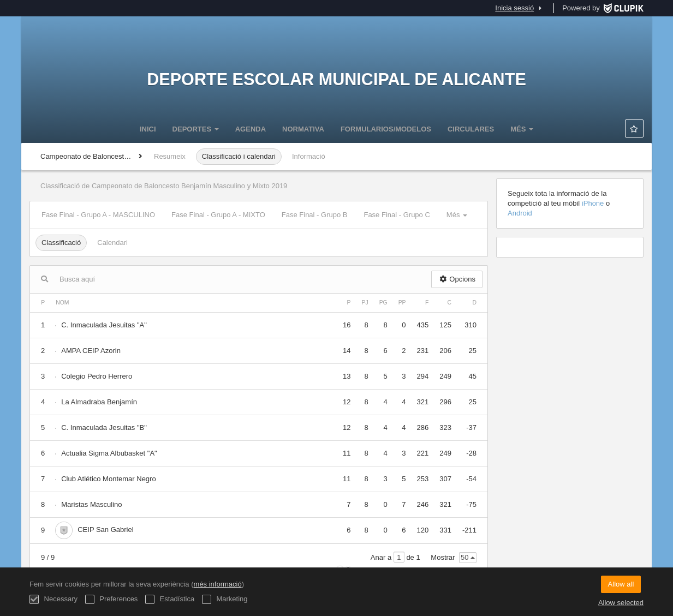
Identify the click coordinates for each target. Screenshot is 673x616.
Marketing (225, 599)
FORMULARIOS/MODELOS (386, 129)
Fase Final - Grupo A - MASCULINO (98, 215)
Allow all (621, 584)
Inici (148, 129)
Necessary (53, 599)
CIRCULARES (471, 129)
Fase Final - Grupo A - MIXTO (218, 215)
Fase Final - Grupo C (397, 215)
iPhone (594, 203)
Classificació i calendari (239, 156)
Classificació (61, 243)
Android (520, 213)
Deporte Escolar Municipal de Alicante (336, 79)
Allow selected (621, 603)
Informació (309, 156)
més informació (218, 584)
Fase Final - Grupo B (315, 215)
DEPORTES (196, 129)
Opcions (457, 279)
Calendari (112, 243)
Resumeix (170, 156)
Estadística (170, 599)
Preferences (112, 599)
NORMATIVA (303, 129)
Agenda (251, 129)
